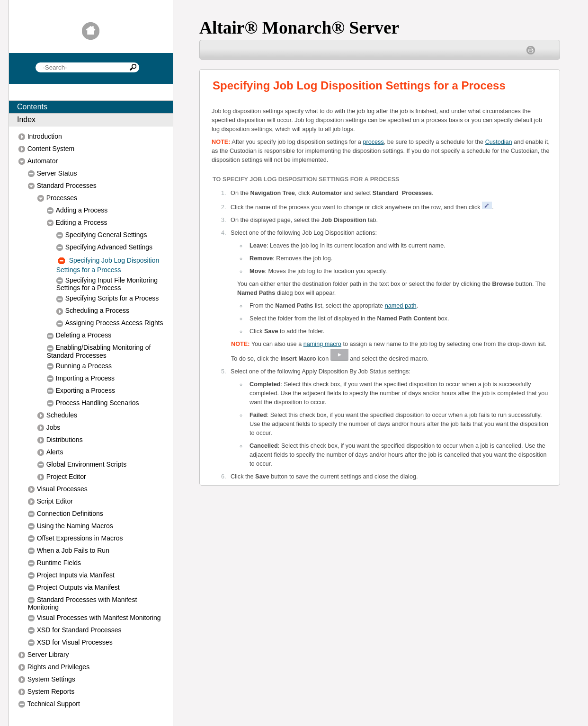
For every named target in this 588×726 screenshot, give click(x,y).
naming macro (322, 344)
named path (401, 306)
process (373, 142)
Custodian (499, 142)
